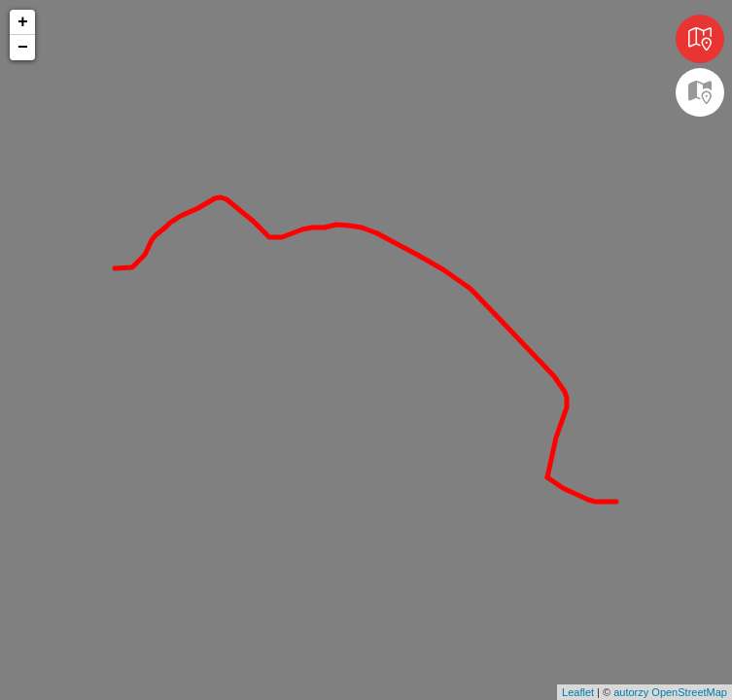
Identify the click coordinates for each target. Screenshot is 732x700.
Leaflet (578, 692)
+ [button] (23, 22)
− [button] (23, 48)
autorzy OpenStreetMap (670, 692)
